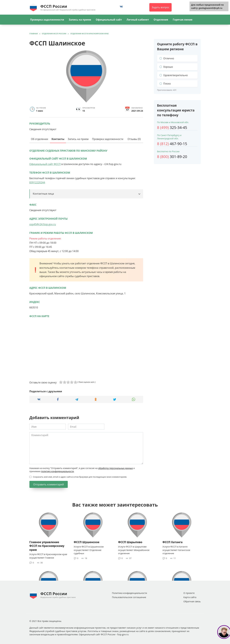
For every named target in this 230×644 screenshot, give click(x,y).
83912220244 (37, 182)
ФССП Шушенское (87, 542)
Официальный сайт (109, 20)
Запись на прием (80, 20)
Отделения (161, 20)
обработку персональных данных (115, 468)
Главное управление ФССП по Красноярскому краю (47, 546)
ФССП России (54, 6)
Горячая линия (183, 20)
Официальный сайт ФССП (45, 164)
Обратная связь (192, 601)
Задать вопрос (160, 7)
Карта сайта (190, 597)
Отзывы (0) (134, 139)
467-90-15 (172, 144)
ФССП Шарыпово (130, 542)
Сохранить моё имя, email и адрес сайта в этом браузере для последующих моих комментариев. (80, 477)
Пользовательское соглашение (129, 597)
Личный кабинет (138, 20)
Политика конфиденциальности (129, 593)
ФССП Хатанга (173, 542)
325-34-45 (172, 127)
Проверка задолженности (47, 20)
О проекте (189, 593)
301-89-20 (172, 157)
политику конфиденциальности (57, 471)
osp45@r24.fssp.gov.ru (43, 224)
